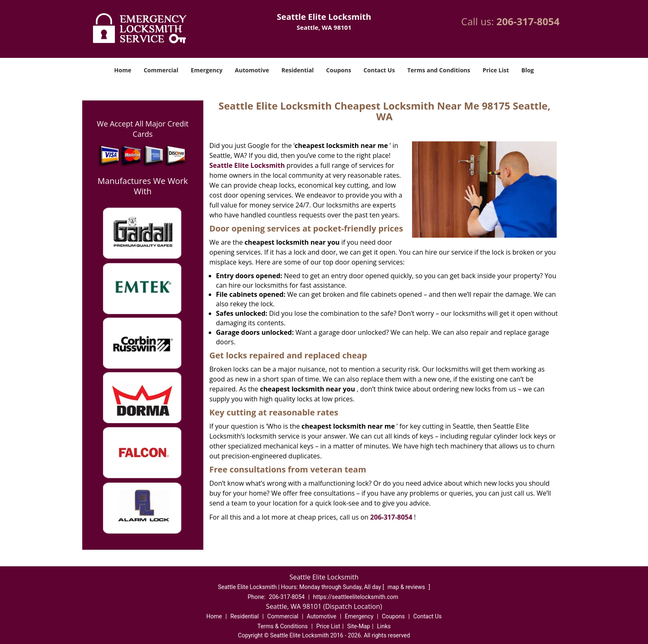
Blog (527, 70)
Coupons (338, 70)
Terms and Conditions (438, 70)
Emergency (207, 70)
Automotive (252, 70)
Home (123, 70)
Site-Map (359, 626)
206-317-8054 (528, 21)
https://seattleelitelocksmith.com (356, 597)
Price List (496, 70)
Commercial (161, 70)
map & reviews (407, 587)
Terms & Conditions (283, 626)
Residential (298, 70)
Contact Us (379, 70)
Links (384, 626)
